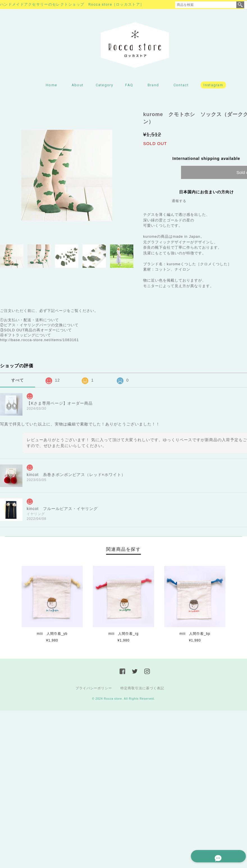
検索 (240, 5)
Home (51, 86)
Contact (181, 86)
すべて (18, 381)
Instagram (213, 86)
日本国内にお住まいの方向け (206, 193)
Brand (153, 86)
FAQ (129, 86)
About (78, 86)
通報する (179, 202)
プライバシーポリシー (94, 689)
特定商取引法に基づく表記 (142, 689)
